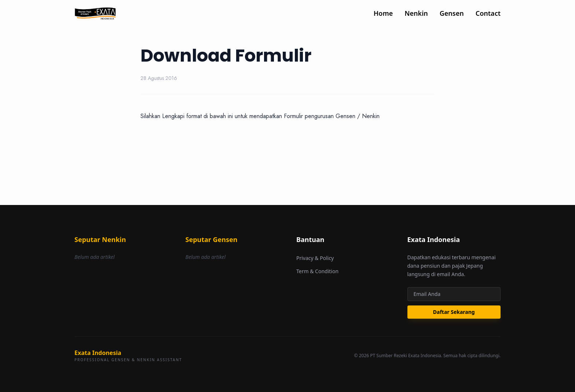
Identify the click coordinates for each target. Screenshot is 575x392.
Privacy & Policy (315, 258)
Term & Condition (317, 271)
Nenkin (416, 13)
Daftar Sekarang (454, 312)
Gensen (452, 13)
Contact (488, 13)
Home (383, 13)
